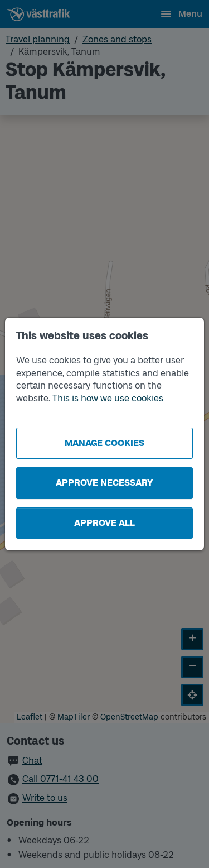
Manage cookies (104, 443)
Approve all (104, 523)
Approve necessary (104, 483)
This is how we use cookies (108, 398)
